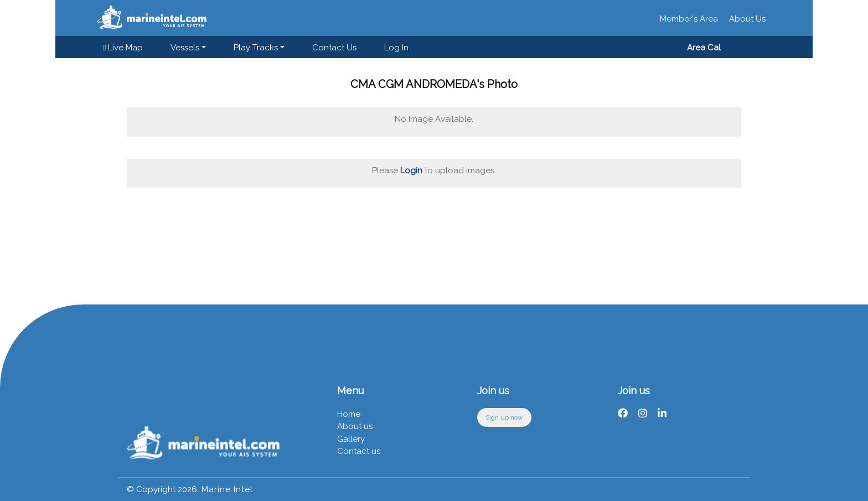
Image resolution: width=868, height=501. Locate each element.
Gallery (351, 439)
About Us (747, 19)
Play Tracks (256, 48)
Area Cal (704, 48)
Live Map (123, 48)
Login (411, 171)
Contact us (334, 48)
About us (355, 426)
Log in (396, 48)
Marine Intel (226, 489)
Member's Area (689, 19)
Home (349, 414)
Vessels (185, 48)
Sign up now (504, 417)
